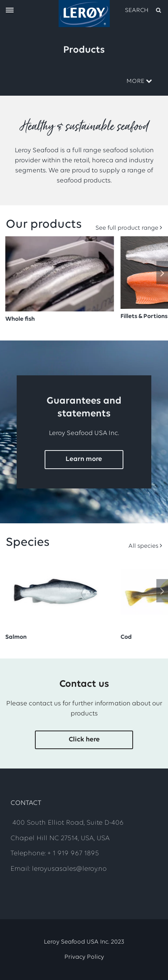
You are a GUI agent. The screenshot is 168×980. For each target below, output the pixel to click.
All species (143, 546)
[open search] (144, 10)
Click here (84, 740)
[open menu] (10, 11)
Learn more (84, 459)
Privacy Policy (84, 957)
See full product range (127, 228)
